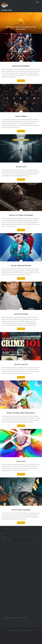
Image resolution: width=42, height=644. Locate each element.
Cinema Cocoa (7, 10)
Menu (38, 2)
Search (5, 537)
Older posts (6, 529)
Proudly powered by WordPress (14, 630)
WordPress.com (32, 630)
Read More (21, 81)
